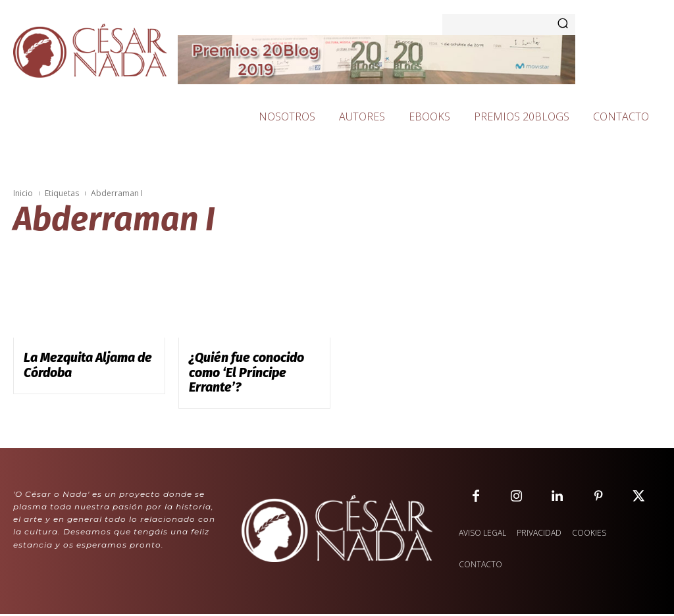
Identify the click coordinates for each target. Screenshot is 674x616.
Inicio (23, 193)
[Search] (563, 24)
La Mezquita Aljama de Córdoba (76, 363)
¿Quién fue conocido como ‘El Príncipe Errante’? (250, 363)
